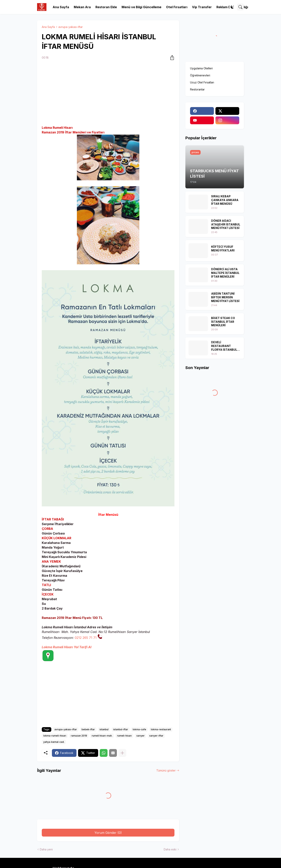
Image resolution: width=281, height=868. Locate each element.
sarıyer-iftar (156, 736)
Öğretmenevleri (200, 75)
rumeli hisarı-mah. (102, 736)
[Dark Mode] (232, 7)
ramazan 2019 (79, 736)
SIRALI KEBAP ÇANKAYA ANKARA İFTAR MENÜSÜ (225, 200)
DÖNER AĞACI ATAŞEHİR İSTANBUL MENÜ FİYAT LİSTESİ (226, 224)
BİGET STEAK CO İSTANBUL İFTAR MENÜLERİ (223, 322)
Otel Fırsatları (177, 7)
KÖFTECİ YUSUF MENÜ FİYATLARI (223, 249)
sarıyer (140, 736)
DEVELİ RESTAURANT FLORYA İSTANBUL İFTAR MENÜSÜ (224, 346)
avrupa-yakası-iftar (71, 27)
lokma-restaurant (161, 729)
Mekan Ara (82, 7)
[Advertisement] (108, 93)
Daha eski (170, 849)
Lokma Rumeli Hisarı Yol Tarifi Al (67, 647)
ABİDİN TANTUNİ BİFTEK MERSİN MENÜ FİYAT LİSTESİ (225, 297)
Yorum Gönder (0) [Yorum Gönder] (108, 833)
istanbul (104, 729)
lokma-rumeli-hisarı (55, 736)
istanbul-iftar (121, 729)
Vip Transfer (202, 7)
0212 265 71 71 (86, 638)
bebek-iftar (88, 729)
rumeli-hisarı (124, 736)
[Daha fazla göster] (122, 753)
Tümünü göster (166, 770)
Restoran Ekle (106, 7)
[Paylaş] (171, 58)
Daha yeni (46, 849)
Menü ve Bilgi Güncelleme (141, 7)
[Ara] (240, 7)
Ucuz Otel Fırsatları (202, 82)
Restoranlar (197, 89)
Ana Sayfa (61, 7)
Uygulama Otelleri (201, 68)
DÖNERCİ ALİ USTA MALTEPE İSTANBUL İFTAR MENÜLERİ (225, 273)
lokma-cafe (139, 729)
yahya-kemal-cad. (54, 742)
